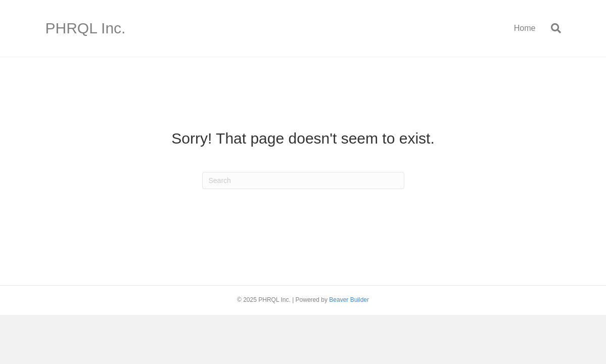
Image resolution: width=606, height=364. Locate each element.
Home (525, 28)
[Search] (552, 28)
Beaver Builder (349, 300)
